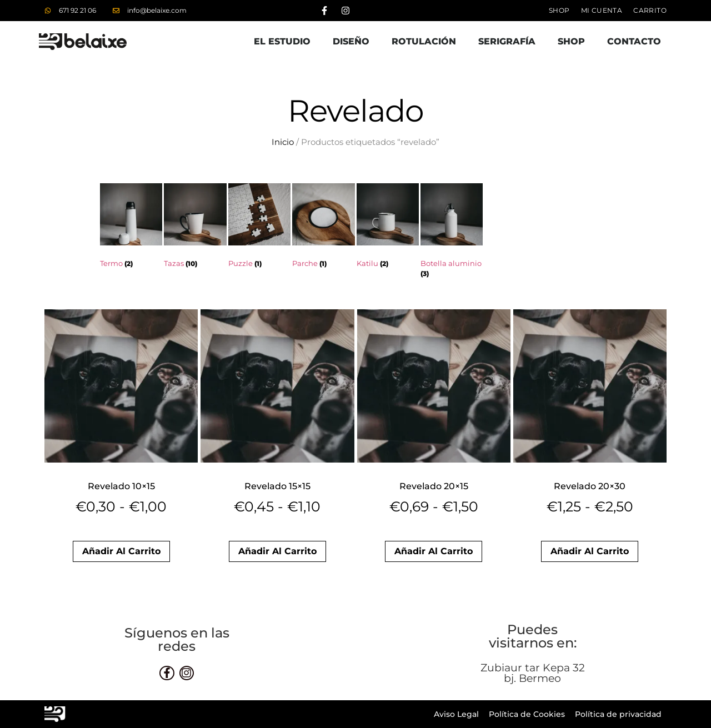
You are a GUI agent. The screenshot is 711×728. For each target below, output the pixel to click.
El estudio (282, 41)
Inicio (283, 142)
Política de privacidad (618, 714)
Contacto (634, 41)
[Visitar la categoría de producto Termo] (131, 228)
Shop (559, 10)
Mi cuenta (602, 10)
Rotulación (424, 41)
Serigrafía (507, 41)
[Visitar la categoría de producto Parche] (323, 228)
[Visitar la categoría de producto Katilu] (388, 228)
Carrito (650, 10)
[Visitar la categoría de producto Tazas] (195, 228)
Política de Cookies (527, 714)
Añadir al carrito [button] (121, 551)
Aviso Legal (456, 714)
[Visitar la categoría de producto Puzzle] (259, 228)
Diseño (351, 41)
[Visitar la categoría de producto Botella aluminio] (452, 233)
